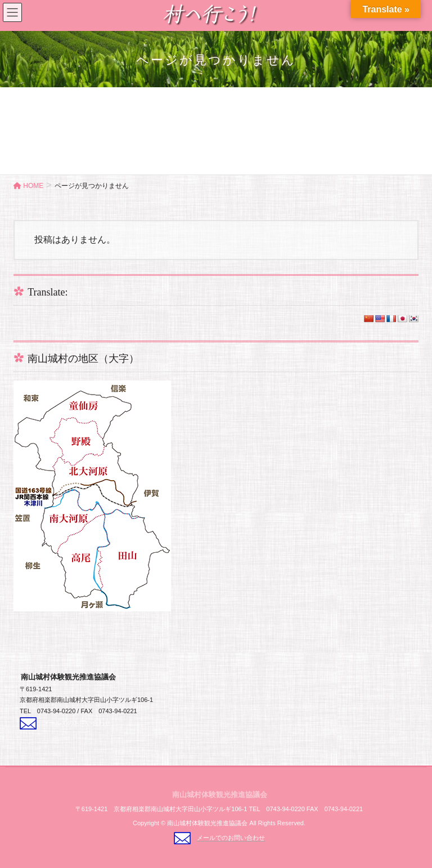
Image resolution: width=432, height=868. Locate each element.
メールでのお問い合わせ (77, 723)
